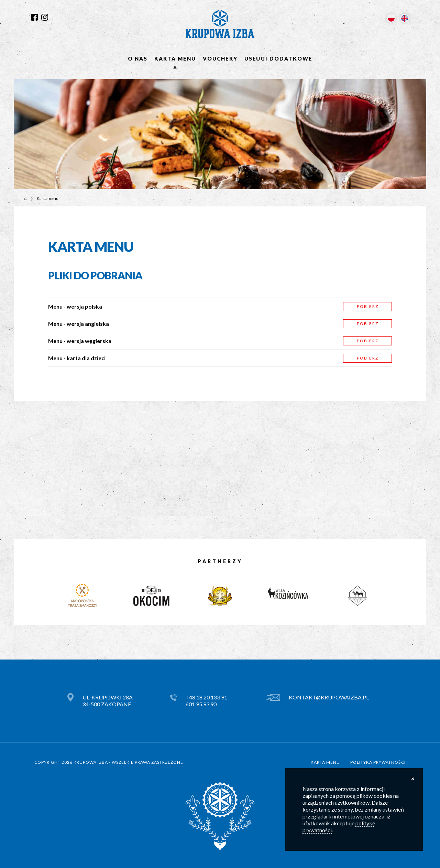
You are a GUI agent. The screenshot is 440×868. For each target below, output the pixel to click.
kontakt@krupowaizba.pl (329, 697)
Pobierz (368, 306)
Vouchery (220, 58)
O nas (138, 58)
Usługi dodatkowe (278, 58)
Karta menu (175, 58)
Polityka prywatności (378, 762)
